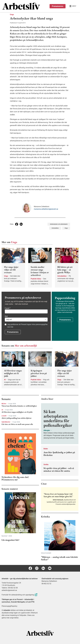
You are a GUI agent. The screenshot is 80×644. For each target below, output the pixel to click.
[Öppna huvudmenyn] (73, 6)
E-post (8, 308)
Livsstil (4, 416)
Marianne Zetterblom (49, 581)
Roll (6, 316)
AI (2, 410)
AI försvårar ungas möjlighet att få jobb (17, 412)
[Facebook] (30, 568)
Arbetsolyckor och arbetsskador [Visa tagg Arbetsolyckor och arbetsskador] (59, 224)
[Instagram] (37, 568)
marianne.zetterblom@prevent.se (46, 209)
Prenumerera (58, 6)
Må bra (4, 404)
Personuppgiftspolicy (9, 606)
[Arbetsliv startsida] (40, 633)
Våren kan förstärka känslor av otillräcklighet (19, 406)
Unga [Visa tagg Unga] (66, 228)
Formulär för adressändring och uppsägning (20, 595)
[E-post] (50, 568)
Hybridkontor (6, 422)
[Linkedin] (43, 568)
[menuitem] (21, 6)
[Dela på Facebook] (17, 224)
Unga (12, 15)
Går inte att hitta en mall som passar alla (17, 424)
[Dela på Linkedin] (21, 224)
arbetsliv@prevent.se (9, 590)
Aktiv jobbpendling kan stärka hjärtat (17, 418)
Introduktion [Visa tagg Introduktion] (55, 228)
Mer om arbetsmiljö (26, 346)
